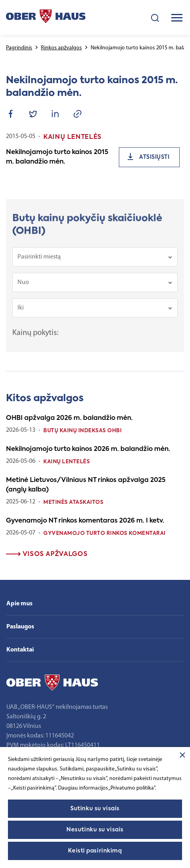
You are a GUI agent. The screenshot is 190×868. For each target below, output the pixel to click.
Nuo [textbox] (23, 289)
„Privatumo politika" (132, 788)
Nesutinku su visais (95, 830)
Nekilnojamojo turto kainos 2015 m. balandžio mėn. (57, 157)
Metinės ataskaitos (73, 502)
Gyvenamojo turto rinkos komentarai (105, 533)
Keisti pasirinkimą (95, 851)
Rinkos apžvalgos (61, 48)
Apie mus (19, 604)
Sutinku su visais (95, 809)
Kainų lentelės (67, 462)
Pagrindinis (19, 48)
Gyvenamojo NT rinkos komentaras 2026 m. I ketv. (85, 521)
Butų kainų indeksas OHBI (82, 431)
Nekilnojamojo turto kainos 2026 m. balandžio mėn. (88, 449)
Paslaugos (20, 627)
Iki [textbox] (21, 314)
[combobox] (95, 263)
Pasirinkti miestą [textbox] (39, 263)
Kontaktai (20, 650)
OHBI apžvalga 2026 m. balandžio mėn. (69, 418)
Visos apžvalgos (47, 554)
